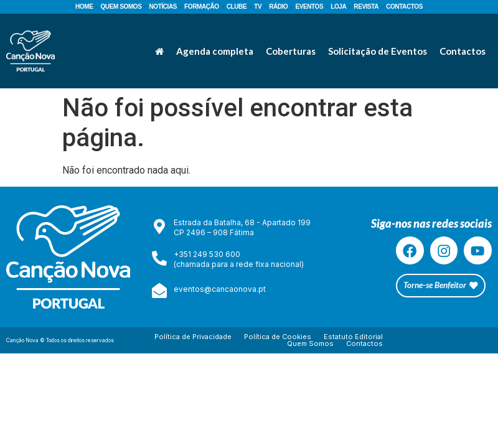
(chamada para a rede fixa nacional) (239, 264)
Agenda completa (215, 51)
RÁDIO (278, 7)
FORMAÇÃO (202, 7)
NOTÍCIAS (163, 7)
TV (258, 7)
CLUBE (237, 7)
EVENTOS (309, 7)
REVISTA (366, 7)
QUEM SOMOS (121, 7)
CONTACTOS (404, 7)
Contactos (463, 51)
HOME (84, 7)
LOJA (338, 7)
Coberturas (291, 51)
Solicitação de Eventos (378, 51)
